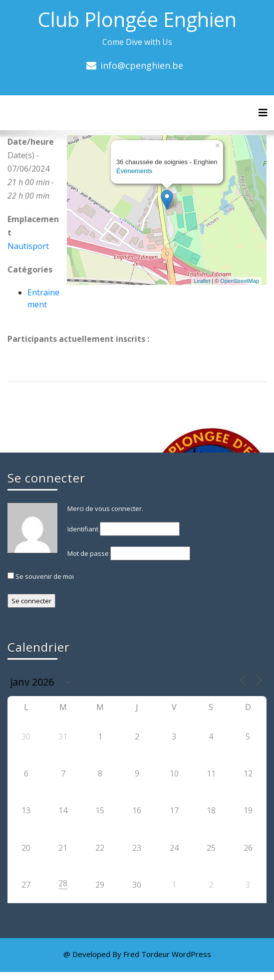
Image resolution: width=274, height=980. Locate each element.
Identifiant (83, 529)
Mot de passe (88, 553)
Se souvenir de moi (41, 576)
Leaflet (202, 281)
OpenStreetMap (240, 281)
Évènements (134, 171)
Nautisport (28, 246)
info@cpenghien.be (142, 65)
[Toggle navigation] (263, 113)
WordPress (191, 954)
